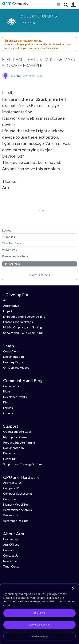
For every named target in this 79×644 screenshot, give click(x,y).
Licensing (9, 459)
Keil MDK (15, 264)
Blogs (7, 391)
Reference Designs (16, 521)
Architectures (12, 483)
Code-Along (11, 351)
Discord (8, 402)
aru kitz (16, 76)
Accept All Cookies (39, 625)
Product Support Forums (19, 442)
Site (58, 5)
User (73, 5)
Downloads (11, 453)
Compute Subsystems (18, 493)
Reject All (39, 613)
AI (5, 300)
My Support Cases (15, 437)
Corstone (9, 499)
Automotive (11, 306)
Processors (11, 515)
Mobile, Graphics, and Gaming (23, 327)
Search (66, 5)
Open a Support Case (17, 432)
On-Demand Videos (16, 368)
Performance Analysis (17, 510)
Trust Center (12, 566)
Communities (12, 386)
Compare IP (11, 488)
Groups (8, 413)
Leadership (10, 539)
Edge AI (8, 311)
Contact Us (11, 555)
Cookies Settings (39, 636)
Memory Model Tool (16, 504)
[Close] (73, 588)
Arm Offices (11, 544)
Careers (8, 550)
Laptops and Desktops (18, 322)
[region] (39, 614)
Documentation (13, 357)
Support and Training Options (23, 464)
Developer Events (15, 397)
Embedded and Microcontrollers (24, 317)
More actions (39, 275)
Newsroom (10, 561)
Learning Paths (13, 362)
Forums (8, 408)
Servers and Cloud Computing (23, 333)
